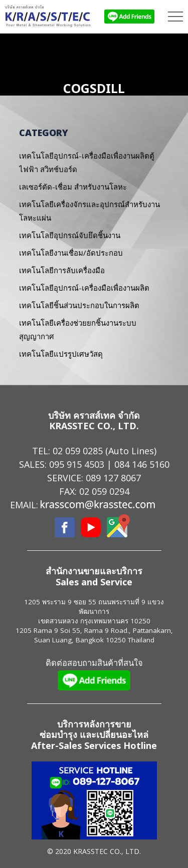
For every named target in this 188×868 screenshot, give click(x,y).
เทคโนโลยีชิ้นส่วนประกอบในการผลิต (79, 305)
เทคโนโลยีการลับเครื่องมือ (62, 270)
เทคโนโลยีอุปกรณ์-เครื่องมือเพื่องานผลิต (84, 288)
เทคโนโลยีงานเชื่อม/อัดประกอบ (71, 253)
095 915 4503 (77, 464)
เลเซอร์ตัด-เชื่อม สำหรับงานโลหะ (73, 187)
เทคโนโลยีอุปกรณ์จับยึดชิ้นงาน (70, 235)
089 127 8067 (113, 478)
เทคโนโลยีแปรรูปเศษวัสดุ (61, 354)
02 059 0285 (78, 451)
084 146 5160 (142, 464)
